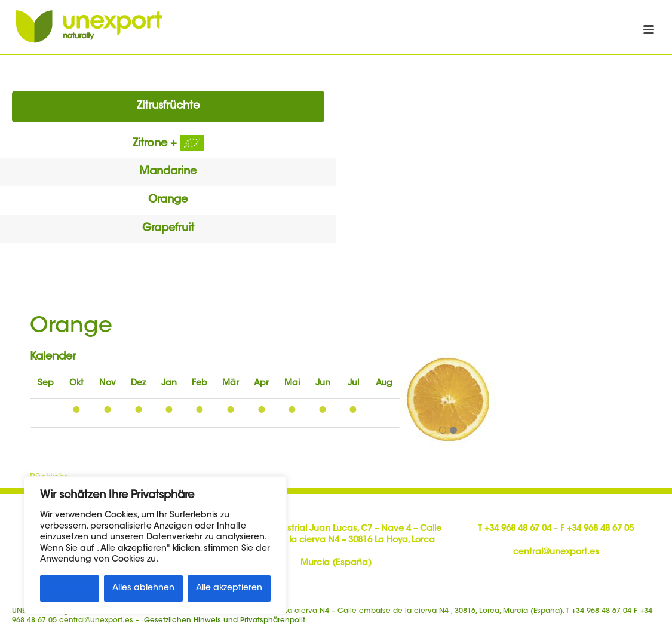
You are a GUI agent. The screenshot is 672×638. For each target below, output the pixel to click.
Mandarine (168, 172)
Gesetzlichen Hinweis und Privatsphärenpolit (225, 621)
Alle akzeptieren (229, 588)
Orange (168, 200)
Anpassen (70, 588)
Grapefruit (168, 229)
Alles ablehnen (143, 588)
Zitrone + (168, 144)
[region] (155, 545)
